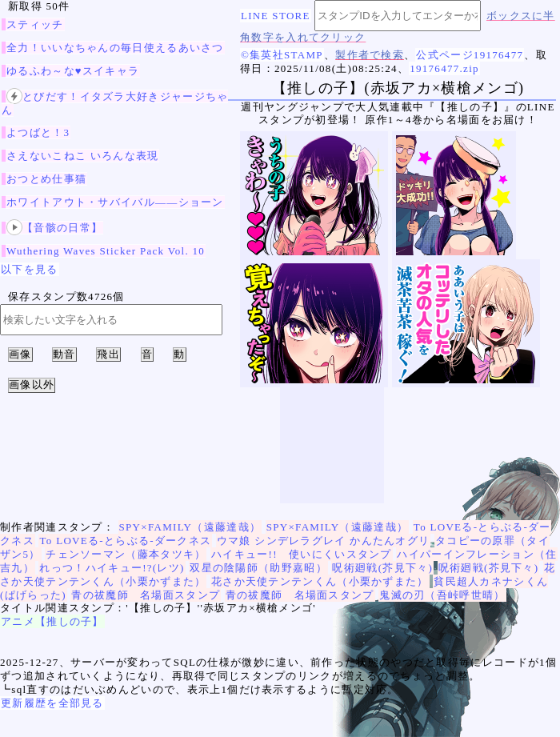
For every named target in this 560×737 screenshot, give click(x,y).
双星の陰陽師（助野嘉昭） (258, 568)
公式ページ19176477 (470, 55)
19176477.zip (444, 68)
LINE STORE (276, 16)
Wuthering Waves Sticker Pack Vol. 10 (106, 251)
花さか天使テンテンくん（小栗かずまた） (320, 581)
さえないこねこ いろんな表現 (82, 156)
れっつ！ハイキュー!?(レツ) (112, 568)
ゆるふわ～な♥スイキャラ (73, 71)
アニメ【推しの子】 (52, 621)
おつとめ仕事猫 (46, 179)
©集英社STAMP (282, 55)
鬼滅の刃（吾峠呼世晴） (442, 595)
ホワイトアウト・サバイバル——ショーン (115, 202)
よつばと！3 (38, 132)
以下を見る (30, 269)
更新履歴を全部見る (52, 703)
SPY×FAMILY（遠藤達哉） (190, 527)
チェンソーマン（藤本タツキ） (126, 554)
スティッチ (35, 24)
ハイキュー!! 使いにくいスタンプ (302, 554)
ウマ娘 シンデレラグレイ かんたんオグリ (324, 541)
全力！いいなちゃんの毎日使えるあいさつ (115, 48)
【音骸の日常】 (54, 228)
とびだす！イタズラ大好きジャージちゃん (115, 103)
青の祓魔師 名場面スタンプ (146, 595)
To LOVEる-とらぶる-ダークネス (125, 541)
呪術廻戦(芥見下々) (382, 568)
